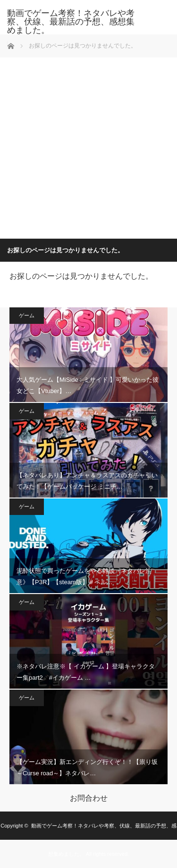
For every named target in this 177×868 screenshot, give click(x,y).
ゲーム (27, 315)
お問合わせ (89, 798)
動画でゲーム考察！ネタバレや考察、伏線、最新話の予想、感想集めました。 (71, 22)
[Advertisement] (88, 146)
